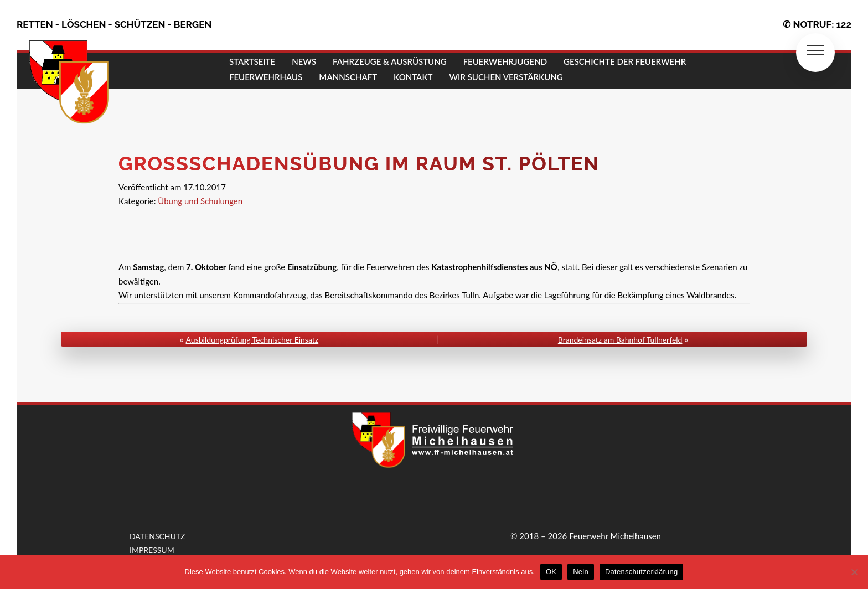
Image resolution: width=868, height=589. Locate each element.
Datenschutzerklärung (641, 572)
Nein (581, 572)
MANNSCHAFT (348, 77)
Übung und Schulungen (200, 201)
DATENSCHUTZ (157, 536)
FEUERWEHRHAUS (266, 77)
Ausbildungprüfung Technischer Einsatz (252, 340)
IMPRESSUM (152, 550)
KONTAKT (413, 77)
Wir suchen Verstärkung (506, 77)
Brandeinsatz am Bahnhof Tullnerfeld (620, 340)
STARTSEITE (252, 61)
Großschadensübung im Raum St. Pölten (359, 164)
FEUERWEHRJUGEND (505, 61)
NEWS (304, 61)
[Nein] (854, 572)
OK (551, 572)
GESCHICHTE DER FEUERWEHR (625, 61)
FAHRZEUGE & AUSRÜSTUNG (390, 61)
